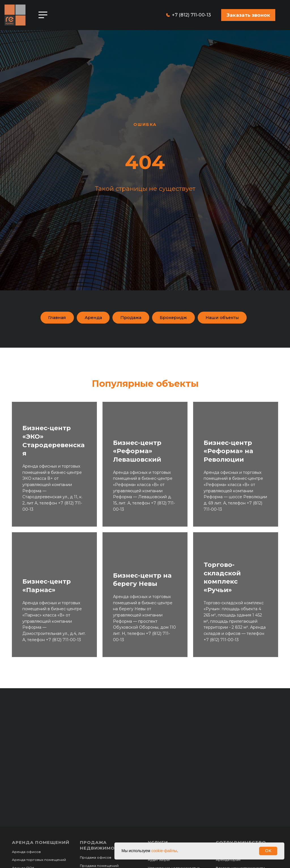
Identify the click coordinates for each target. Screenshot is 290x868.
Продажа (158, 318)
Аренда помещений (41, 860)
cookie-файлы (164, 851)
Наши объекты (144, 334)
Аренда (118, 318)
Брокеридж (204, 318)
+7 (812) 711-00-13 (191, 15)
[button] (248, 15)
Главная (79, 318)
